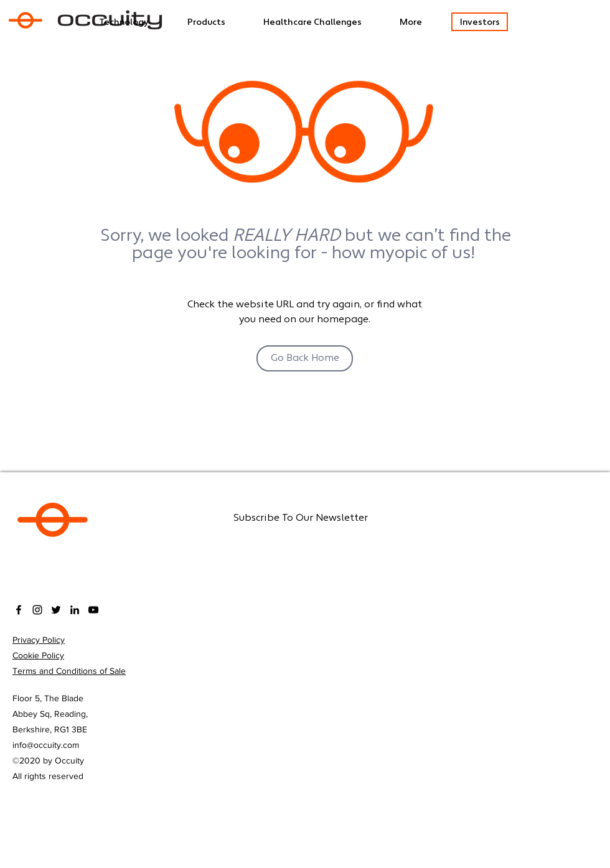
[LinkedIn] (75, 610)
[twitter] (56, 610)
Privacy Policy (39, 640)
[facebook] (19, 610)
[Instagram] (37, 610)
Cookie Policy (38, 655)
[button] (325, 23)
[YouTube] (93, 610)
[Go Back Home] (305, 358)
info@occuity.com (46, 745)
